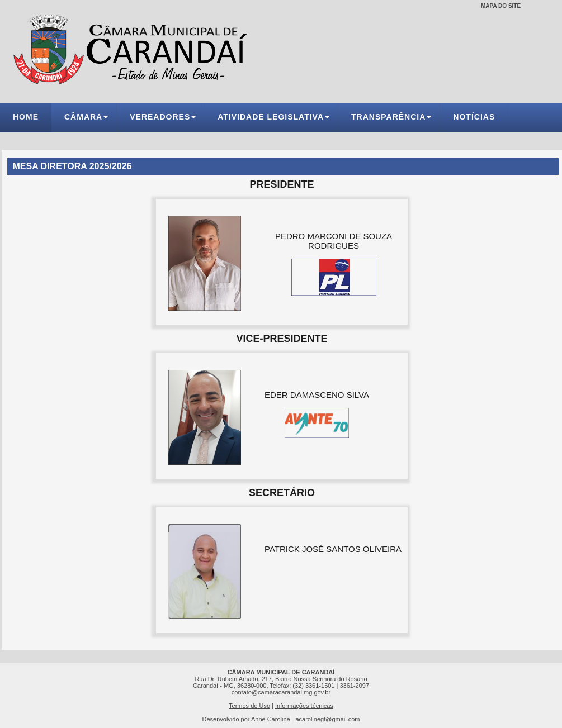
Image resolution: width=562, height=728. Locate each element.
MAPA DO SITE (501, 6)
